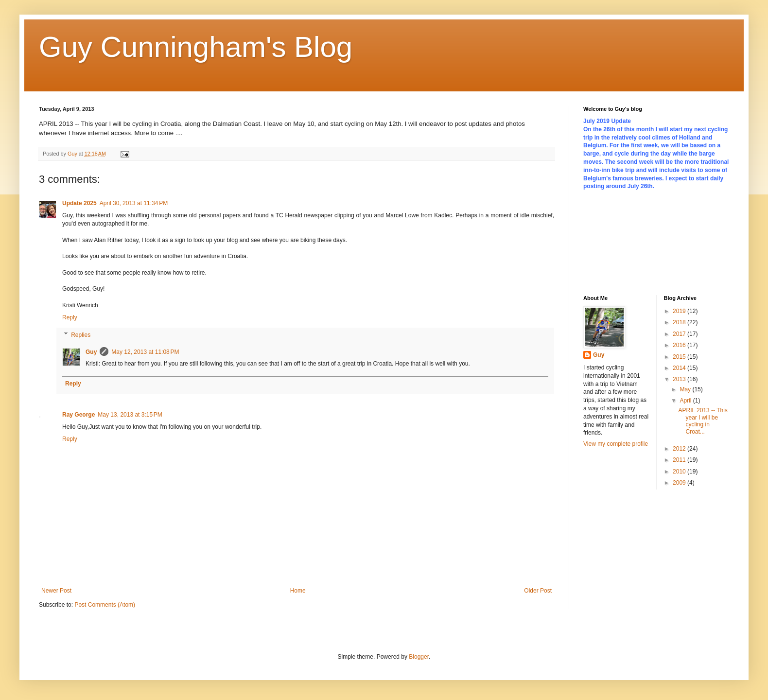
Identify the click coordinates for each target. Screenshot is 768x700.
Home (298, 591)
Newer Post (56, 591)
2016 (680, 345)
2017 (680, 334)
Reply (70, 317)
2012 (680, 449)
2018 (680, 322)
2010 (680, 472)
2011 (680, 460)
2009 (680, 483)
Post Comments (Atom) (105, 605)
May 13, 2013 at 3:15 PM (130, 415)
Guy (91, 352)
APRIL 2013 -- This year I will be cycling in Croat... (703, 421)
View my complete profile (616, 444)
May (686, 389)
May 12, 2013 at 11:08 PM (145, 352)
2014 (680, 368)
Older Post (538, 591)
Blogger (419, 657)
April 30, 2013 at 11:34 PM (134, 203)
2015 (680, 357)
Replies (81, 335)
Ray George (79, 415)
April (686, 401)
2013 (680, 379)
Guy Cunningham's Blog (196, 47)
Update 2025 (79, 203)
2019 (680, 311)
